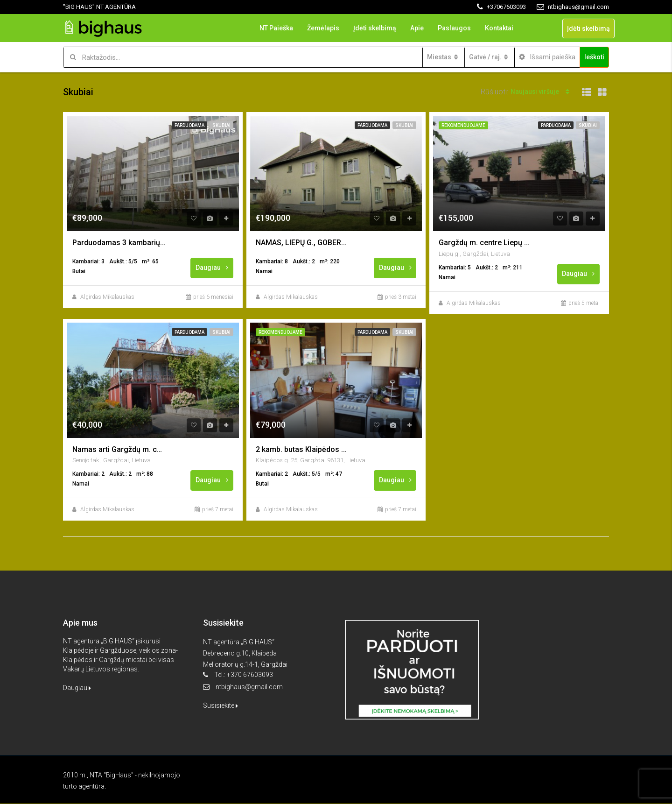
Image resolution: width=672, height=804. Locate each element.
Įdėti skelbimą (375, 28)
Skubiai (221, 125)
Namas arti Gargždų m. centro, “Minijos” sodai (119, 449)
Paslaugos (454, 28)
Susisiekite (220, 706)
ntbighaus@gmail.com (249, 687)
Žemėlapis (323, 28)
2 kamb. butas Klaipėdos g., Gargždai (302, 449)
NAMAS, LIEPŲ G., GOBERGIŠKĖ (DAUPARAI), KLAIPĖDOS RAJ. (302, 243)
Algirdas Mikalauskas (107, 297)
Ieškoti (594, 57)
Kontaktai (499, 28)
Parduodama (189, 125)
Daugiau (212, 268)
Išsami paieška (547, 57)
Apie (417, 28)
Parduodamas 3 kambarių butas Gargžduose (119, 243)
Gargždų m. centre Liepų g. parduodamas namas (485, 243)
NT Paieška (276, 28)
